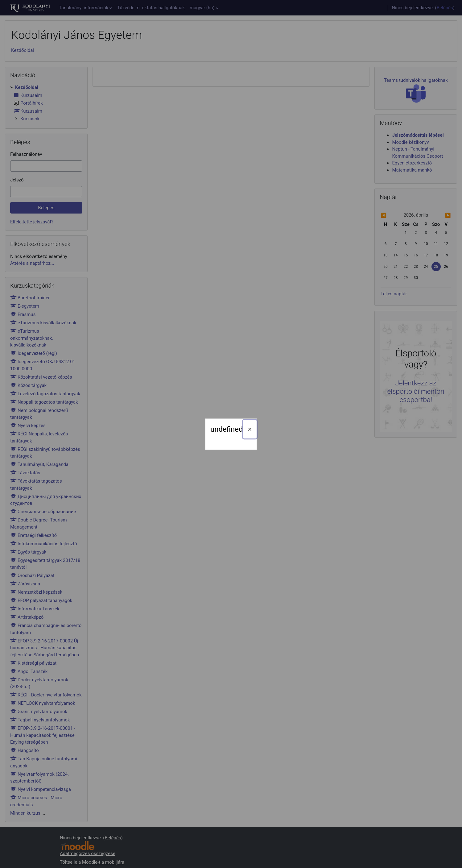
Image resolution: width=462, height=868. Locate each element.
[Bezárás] (250, 429)
